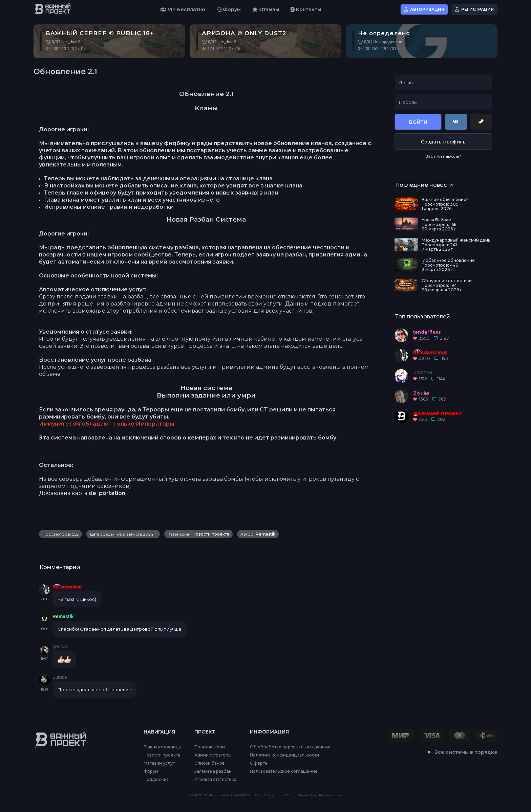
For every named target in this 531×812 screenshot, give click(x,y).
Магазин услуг (159, 763)
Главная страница (162, 747)
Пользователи (210, 747)
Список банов (209, 763)
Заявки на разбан (213, 771)
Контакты (306, 9)
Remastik (265, 534)
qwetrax (60, 646)
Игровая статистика (215, 780)
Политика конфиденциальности (284, 755)
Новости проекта (211, 534)
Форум (229, 9)
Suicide (60, 677)
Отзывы (266, 9)
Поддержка (156, 780)
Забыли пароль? (443, 156)
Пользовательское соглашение (284, 771)
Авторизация (424, 9)
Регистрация (474, 9)
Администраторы (213, 755)
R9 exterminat (67, 587)
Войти (418, 122)
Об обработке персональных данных (290, 747)
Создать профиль (443, 142)
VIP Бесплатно (183, 9)
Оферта (259, 763)
